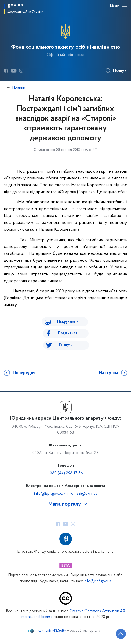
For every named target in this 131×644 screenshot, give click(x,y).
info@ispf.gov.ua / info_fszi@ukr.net (65, 494)
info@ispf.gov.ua (98, 581)
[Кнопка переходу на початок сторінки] (121, 634)
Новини (19, 88)
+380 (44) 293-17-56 (65, 473)
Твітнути (66, 345)
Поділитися (68, 333)
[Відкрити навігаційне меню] (125, 6)
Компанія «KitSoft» (52, 631)
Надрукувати (68, 322)
